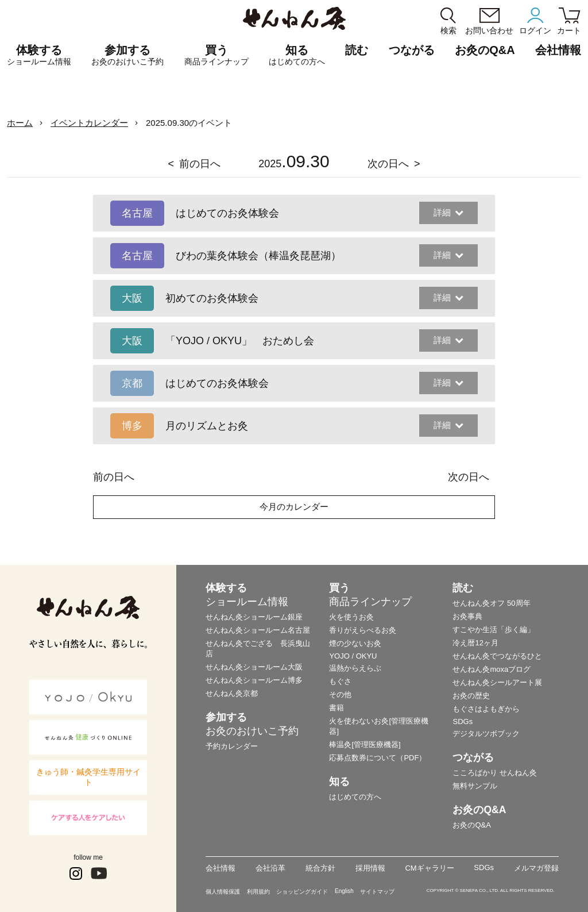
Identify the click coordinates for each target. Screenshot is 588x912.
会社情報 (220, 868)
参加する (127, 55)
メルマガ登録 (536, 868)
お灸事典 (467, 616)
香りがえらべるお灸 (363, 630)
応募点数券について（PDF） (378, 758)
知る (297, 55)
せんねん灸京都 (232, 693)
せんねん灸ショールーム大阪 (254, 667)
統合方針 (320, 868)
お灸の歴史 (471, 696)
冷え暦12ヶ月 (475, 643)
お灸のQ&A (485, 50)
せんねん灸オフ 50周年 (491, 603)
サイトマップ (377, 892)
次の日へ (388, 164)
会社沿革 (270, 868)
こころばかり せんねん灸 (495, 773)
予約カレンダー (232, 746)
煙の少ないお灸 (355, 643)
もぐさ (340, 681)
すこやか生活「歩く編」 (494, 630)
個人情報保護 (223, 892)
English (344, 891)
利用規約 (258, 892)
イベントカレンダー (89, 123)
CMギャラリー (429, 868)
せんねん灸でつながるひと (497, 656)
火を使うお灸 (351, 617)
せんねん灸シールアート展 (497, 682)
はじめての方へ (355, 797)
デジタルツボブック (486, 734)
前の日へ (200, 164)
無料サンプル (475, 786)
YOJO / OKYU (353, 656)
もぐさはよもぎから (486, 709)
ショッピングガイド (302, 892)
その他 (340, 694)
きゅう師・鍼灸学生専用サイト (88, 777)
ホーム (20, 123)
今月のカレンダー (294, 507)
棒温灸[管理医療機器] (365, 744)
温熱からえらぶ (355, 668)
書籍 (336, 708)
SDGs (463, 721)
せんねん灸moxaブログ (492, 669)
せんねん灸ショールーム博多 (254, 680)
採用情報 (370, 868)
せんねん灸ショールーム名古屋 (258, 630)
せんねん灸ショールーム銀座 (254, 617)
